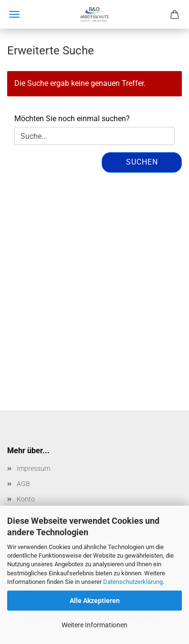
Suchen (142, 162)
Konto (26, 499)
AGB (23, 484)
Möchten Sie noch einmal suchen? (72, 119)
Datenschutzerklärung (133, 582)
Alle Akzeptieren (95, 601)
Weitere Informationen (94, 625)
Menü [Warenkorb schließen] (14, 14)
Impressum (33, 468)
